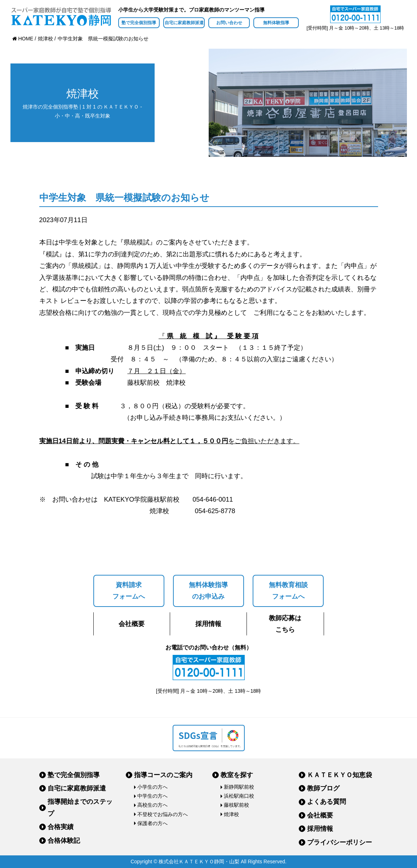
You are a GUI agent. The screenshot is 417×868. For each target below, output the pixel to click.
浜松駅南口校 (239, 796)
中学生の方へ (152, 796)
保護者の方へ (152, 823)
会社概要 (132, 624)
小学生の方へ (152, 787)
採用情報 (208, 624)
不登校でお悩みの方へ (163, 814)
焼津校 (231, 814)
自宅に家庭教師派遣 (184, 23)
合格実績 (61, 827)
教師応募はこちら (285, 624)
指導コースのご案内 (163, 775)
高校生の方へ (152, 805)
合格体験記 (64, 841)
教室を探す (237, 775)
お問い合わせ (229, 23)
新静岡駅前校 (239, 787)
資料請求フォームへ (129, 591)
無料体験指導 (276, 23)
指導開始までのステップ (80, 807)
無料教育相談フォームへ (288, 591)
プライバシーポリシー (340, 842)
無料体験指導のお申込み (208, 591)
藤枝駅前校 (236, 805)
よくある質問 (327, 802)
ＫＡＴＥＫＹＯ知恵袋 (340, 775)
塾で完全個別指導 (139, 23)
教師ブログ (323, 788)
